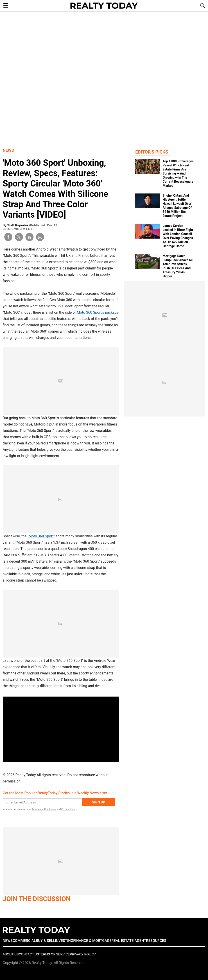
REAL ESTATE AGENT (129, 941)
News (8, 150)
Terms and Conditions (44, 809)
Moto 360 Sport (41, 536)
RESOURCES (156, 941)
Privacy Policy (69, 809)
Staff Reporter (18, 225)
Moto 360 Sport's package (98, 312)
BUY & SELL (45, 941)
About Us (11, 954)
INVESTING (64, 941)
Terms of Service (54, 954)
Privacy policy (83, 954)
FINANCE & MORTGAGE (92, 941)
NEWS (8, 941)
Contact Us (29, 954)
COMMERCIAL (24, 941)
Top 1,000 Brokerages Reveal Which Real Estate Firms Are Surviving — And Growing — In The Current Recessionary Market (178, 173)
